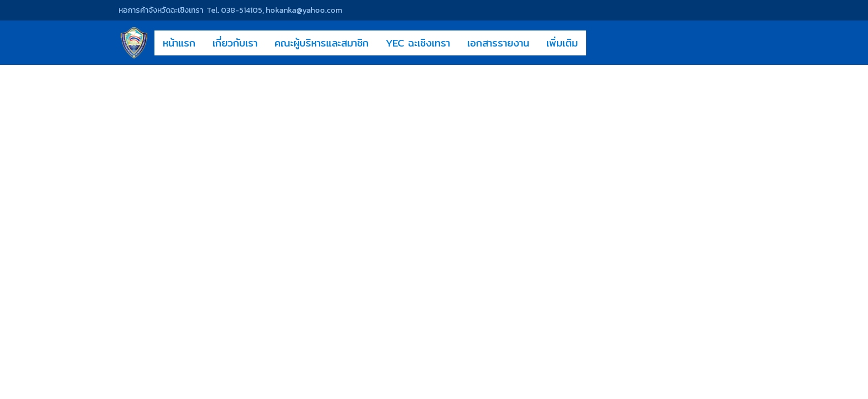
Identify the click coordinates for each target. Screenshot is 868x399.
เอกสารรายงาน (498, 43)
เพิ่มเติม (562, 43)
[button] (596, 43)
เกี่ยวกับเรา (235, 43)
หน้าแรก (179, 43)
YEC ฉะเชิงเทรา (418, 43)
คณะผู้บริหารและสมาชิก (322, 43)
